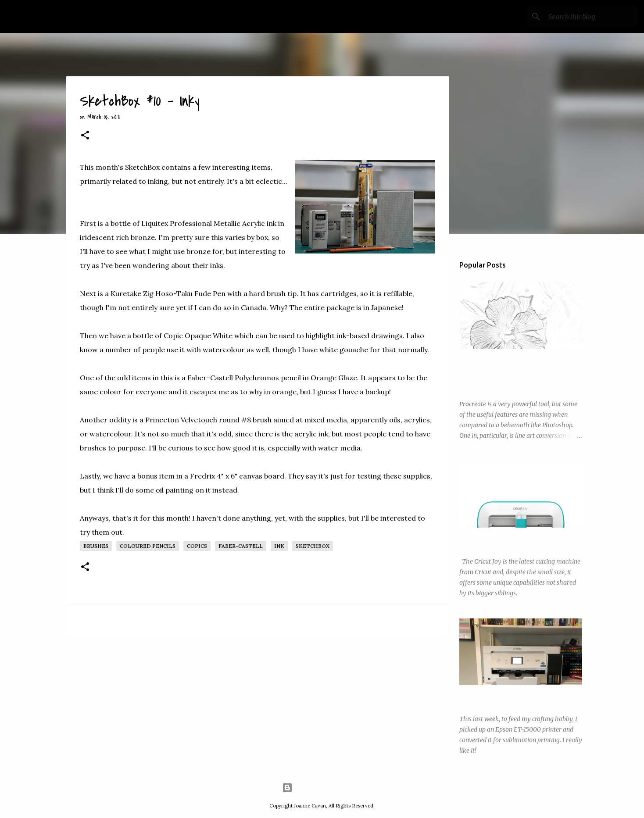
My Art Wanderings (74, 16)
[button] (85, 136)
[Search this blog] (591, 17)
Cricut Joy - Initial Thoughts (499, 541)
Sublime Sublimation (489, 698)
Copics (197, 546)
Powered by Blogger (322, 788)
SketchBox (313, 546)
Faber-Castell (241, 546)
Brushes (96, 546)
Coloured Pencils (148, 546)
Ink (279, 546)
